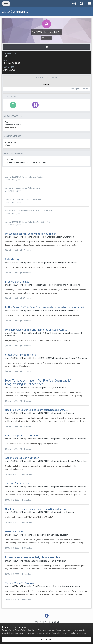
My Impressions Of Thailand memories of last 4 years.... (36, 330)
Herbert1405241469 (42, 358)
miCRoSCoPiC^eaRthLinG (44, 333)
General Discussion (70, 310)
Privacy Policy (40, 622)
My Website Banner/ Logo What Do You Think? (30, 234)
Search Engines (67, 413)
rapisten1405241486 (42, 310)
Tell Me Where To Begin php (20, 583)
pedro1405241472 (13, 211)
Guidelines (32, 630)
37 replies (26, 298)
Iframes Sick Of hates (17, 282)
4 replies (26, 574)
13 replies (26, 346)
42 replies (26, 273)
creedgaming (39, 285)
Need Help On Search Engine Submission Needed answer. (37, 410)
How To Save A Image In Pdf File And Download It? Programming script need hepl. (38, 382)
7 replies (26, 500)
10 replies (26, 426)
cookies (55, 630)
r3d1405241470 (43, 222)
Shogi (35, 237)
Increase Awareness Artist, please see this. (33, 557)
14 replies (26, 449)
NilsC (39, 188)
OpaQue (40, 177)
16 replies (26, 321)
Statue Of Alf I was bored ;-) (21, 355)
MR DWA (37, 262)
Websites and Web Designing (67, 285)
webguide (37, 535)
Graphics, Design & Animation (60, 237)
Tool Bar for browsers (17, 483)
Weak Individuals (14, 531)
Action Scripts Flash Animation (22, 435)
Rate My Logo (13, 259)
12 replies (26, 401)
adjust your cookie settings (34, 633)
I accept (47, 639)
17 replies (26, 250)
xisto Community (15, 12)
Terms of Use (8, 630)
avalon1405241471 (13, 177)
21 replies (26, 371)
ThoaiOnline (38, 586)
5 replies (26, 600)
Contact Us (54, 622)
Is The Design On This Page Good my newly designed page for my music (45, 307)
